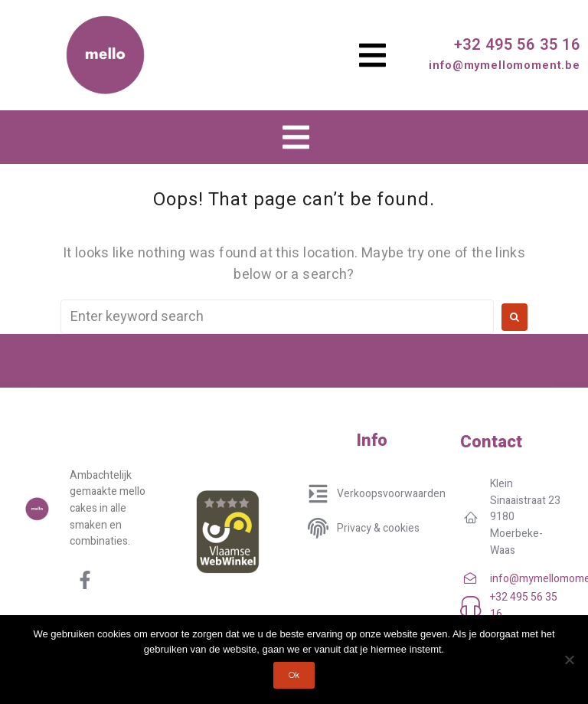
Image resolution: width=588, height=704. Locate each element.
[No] (569, 660)
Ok (294, 675)
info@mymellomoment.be (505, 65)
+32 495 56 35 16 (517, 44)
